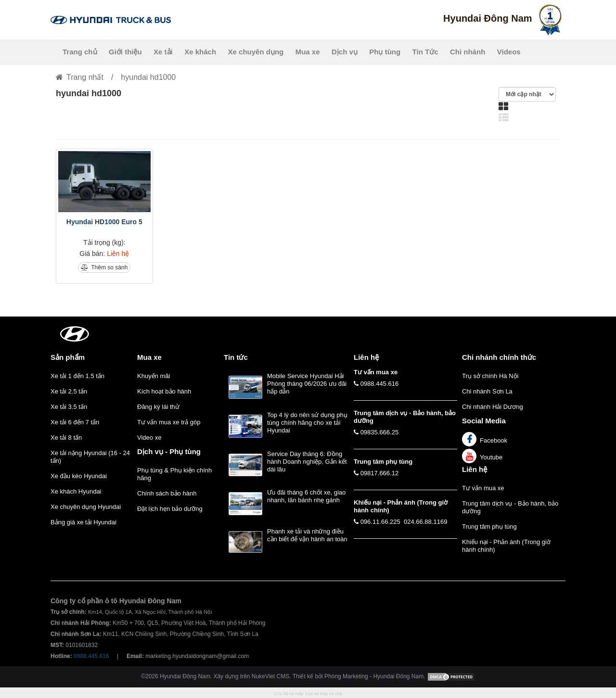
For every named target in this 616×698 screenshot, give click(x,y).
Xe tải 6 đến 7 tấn (75, 422)
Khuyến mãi (154, 376)
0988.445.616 (380, 384)
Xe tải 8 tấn (66, 438)
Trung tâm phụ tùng (489, 527)
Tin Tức (425, 52)
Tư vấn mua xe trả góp (169, 422)
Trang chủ (80, 52)
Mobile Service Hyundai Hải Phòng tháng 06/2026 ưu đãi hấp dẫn (307, 384)
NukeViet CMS (270, 676)
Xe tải (163, 52)
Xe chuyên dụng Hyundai (86, 507)
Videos (509, 52)
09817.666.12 (380, 473)
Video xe (149, 438)
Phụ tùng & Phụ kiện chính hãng (174, 474)
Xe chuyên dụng (256, 52)
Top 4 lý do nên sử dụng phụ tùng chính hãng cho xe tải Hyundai (307, 423)
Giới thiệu (125, 52)
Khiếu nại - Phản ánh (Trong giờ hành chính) (506, 546)
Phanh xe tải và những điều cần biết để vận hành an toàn (307, 535)
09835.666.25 (380, 432)
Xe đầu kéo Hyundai (79, 476)
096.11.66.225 (380, 522)
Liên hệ (475, 469)
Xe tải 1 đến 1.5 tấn (77, 376)
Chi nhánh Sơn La (487, 391)
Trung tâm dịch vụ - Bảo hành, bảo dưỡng (510, 507)
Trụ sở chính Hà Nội (490, 376)
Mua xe (308, 52)
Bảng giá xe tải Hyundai (83, 522)
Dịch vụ (345, 52)
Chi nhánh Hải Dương (493, 407)
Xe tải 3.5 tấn (69, 407)
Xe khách (200, 52)
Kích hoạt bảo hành (164, 391)
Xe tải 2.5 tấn (69, 391)
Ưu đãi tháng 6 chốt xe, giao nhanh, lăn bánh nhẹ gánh (306, 496)
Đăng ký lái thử (158, 407)
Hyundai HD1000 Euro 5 (104, 222)
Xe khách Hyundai (76, 491)
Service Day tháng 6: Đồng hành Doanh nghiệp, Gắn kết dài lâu (307, 462)
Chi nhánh (468, 52)
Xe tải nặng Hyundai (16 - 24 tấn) (90, 457)
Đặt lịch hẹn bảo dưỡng (170, 509)
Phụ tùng (385, 52)
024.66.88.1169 (425, 522)
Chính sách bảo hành (167, 493)
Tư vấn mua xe (483, 488)
